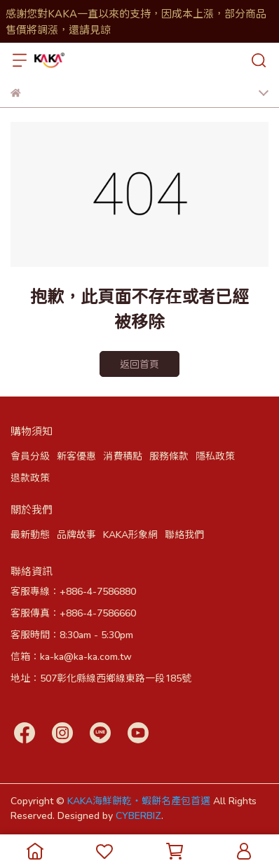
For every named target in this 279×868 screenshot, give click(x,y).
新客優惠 (76, 456)
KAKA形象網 (130, 534)
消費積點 (123, 456)
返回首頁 (139, 364)
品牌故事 (76, 534)
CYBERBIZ (138, 815)
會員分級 (30, 456)
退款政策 (30, 477)
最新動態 (30, 534)
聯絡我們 (184, 534)
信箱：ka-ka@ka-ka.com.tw (71, 656)
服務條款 (169, 456)
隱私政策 (215, 456)
